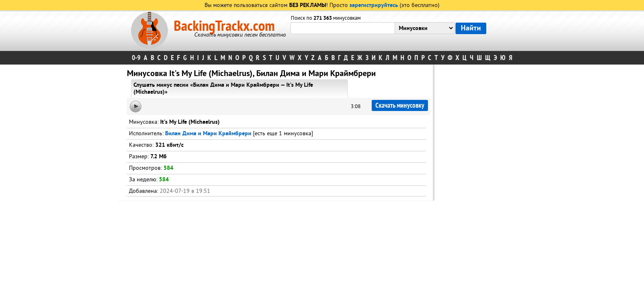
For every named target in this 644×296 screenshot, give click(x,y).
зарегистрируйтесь (374, 6)
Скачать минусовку (400, 105)
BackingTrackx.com (224, 26)
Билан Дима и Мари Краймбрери (208, 134)
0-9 (136, 58)
